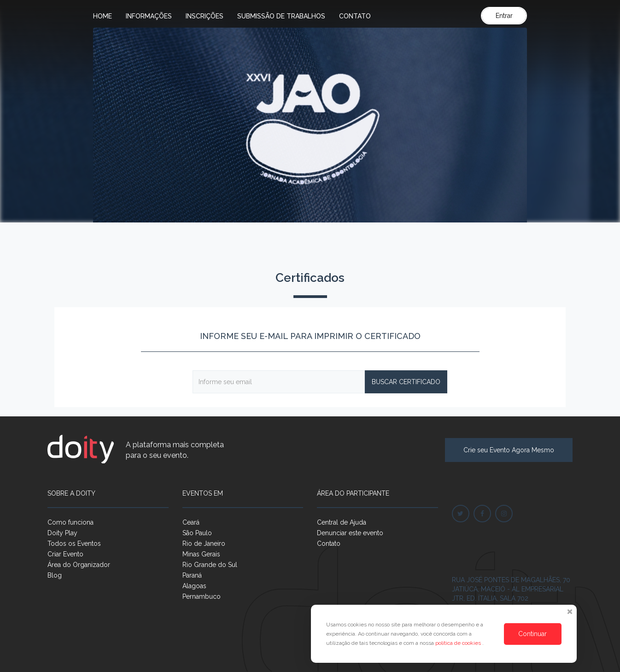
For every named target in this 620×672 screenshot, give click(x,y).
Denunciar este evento (350, 533)
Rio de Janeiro (204, 543)
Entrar (504, 16)
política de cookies (459, 643)
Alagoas (194, 586)
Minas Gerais (201, 554)
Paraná (192, 575)
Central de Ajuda (342, 522)
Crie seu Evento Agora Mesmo (509, 450)
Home (102, 16)
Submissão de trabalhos (281, 16)
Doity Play (62, 533)
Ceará (191, 522)
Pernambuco (202, 596)
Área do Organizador (79, 565)
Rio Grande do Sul (210, 565)
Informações (149, 16)
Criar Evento (65, 554)
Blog (55, 575)
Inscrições (205, 16)
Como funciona (70, 522)
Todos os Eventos (74, 543)
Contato (355, 16)
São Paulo (197, 533)
